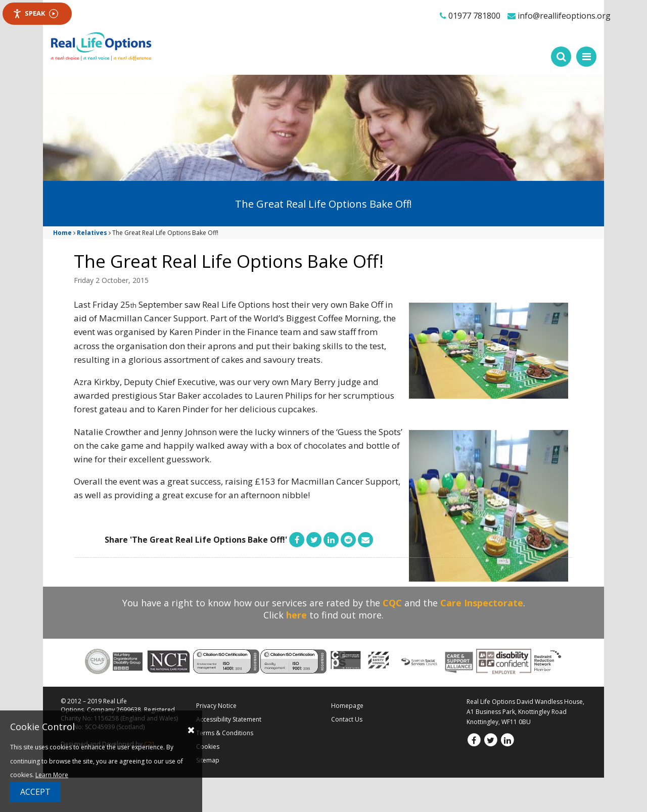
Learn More (52, 775)
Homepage (347, 706)
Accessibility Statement (229, 719)
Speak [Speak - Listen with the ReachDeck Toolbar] (35, 13)
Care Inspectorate (482, 603)
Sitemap (208, 760)
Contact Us (347, 719)
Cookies (208, 747)
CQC (392, 603)
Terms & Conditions (225, 733)
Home (62, 233)
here (296, 615)
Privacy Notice (216, 706)
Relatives (92, 233)
